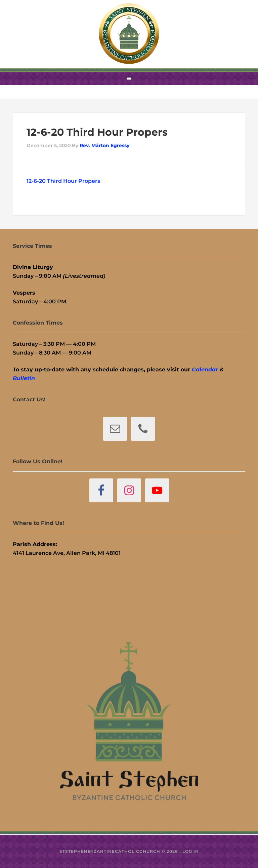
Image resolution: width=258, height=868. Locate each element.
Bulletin (24, 378)
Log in (191, 851)
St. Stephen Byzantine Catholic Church (129, 34)
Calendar (205, 370)
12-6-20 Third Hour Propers (63, 181)
